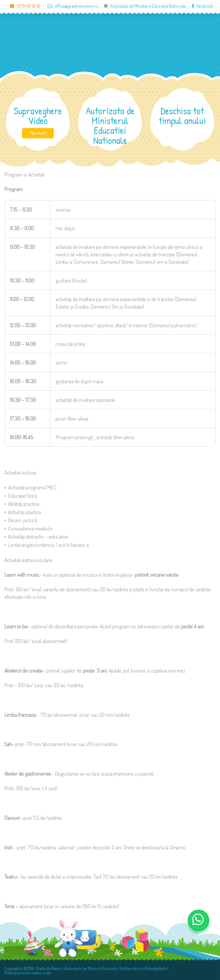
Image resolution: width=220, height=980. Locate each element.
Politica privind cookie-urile (28, 973)
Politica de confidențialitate (143, 968)
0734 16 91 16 (22, 6)
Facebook (200, 6)
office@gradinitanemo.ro (70, 6)
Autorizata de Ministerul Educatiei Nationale (148, 6)
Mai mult (38, 133)
